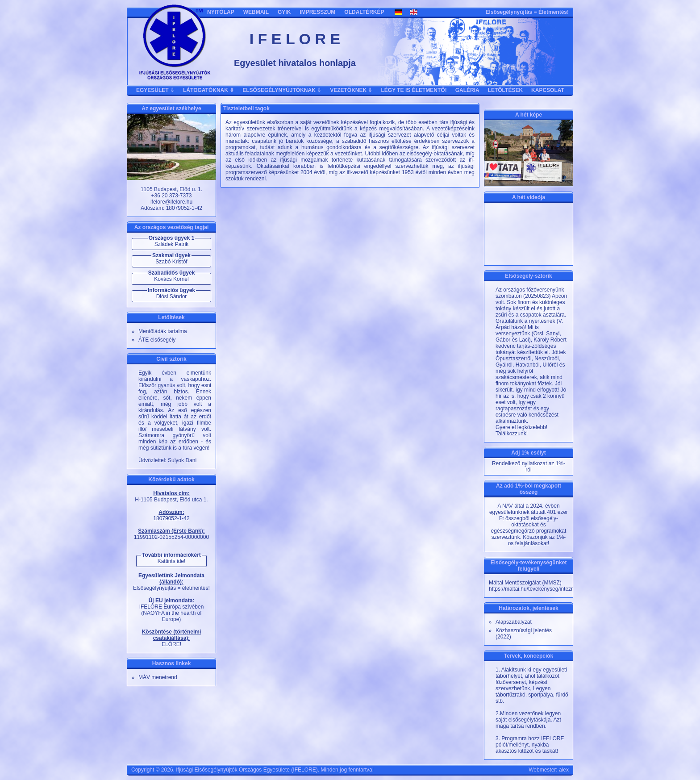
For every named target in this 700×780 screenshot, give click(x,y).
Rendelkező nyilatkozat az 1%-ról (529, 467)
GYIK (284, 12)
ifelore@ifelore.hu (171, 202)
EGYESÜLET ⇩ (155, 90)
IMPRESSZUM (317, 12)
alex (564, 770)
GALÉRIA (467, 90)
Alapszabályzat (514, 622)
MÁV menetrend (158, 677)
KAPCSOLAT (548, 90)
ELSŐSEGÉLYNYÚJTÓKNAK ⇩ (282, 90)
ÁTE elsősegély (157, 340)
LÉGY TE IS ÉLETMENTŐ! (414, 90)
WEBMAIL (256, 12)
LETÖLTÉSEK (505, 90)
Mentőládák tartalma (163, 331)
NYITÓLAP (221, 12)
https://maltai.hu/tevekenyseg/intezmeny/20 (540, 589)
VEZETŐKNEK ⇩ (351, 90)
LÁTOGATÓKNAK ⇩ (208, 90)
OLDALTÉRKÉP (364, 12)
